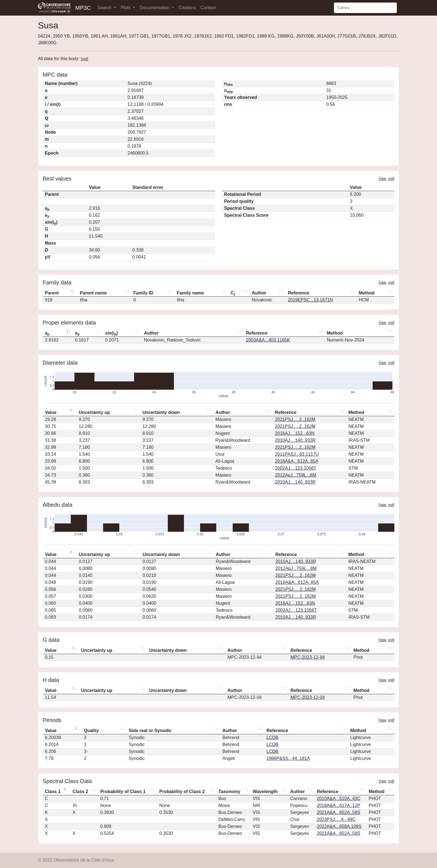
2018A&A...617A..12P (339, 805)
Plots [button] (126, 8)
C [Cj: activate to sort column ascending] (233, 293)
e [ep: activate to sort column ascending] (77, 333)
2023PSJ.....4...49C (336, 819)
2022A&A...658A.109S (339, 826)
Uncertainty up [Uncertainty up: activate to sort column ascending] (94, 412)
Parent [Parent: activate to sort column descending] (52, 293)
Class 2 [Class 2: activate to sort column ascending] (80, 792)
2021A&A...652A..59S (339, 812)
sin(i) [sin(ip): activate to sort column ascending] (111, 333)
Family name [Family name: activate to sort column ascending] (190, 293)
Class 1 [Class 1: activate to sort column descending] (53, 792)
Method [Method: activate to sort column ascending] (367, 293)
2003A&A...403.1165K (268, 340)
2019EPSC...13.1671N (310, 300)
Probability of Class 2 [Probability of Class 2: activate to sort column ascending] (182, 792)
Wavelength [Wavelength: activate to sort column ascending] (265, 792)
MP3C (83, 8)
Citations (187, 8)
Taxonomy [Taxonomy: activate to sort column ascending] (230, 792)
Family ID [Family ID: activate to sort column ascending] (143, 293)
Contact (208, 8)
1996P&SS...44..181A (288, 758)
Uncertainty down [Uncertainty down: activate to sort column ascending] (161, 412)
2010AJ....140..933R (295, 440)
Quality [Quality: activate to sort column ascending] (91, 731)
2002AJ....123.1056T (296, 468)
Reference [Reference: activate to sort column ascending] (299, 293)
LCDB (272, 737)
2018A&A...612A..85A (297, 461)
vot (85, 59)
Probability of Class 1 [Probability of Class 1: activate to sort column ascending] (123, 792)
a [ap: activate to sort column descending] (47, 333)
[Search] (365, 8)
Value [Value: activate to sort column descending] (51, 412)
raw (383, 179)
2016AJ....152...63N (295, 433)
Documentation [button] (155, 8)
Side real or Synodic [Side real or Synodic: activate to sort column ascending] (150, 731)
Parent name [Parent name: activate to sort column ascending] (93, 293)
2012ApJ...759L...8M (296, 475)
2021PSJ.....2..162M (295, 419)
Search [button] (105, 8)
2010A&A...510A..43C (339, 798)
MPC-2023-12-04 (308, 697)
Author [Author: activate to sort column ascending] (259, 293)
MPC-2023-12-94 (308, 657)
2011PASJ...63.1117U (297, 454)
